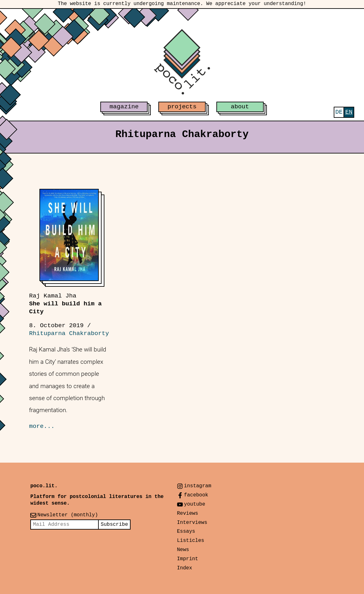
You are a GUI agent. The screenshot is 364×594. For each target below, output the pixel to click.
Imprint (188, 559)
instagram (197, 486)
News (183, 550)
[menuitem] (339, 112)
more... (42, 426)
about (240, 107)
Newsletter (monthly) (68, 515)
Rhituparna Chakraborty (69, 333)
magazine (124, 107)
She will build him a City (65, 304)
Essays (186, 531)
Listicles (191, 541)
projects (182, 107)
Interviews (192, 523)
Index (185, 568)
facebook (196, 495)
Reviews (188, 513)
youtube (194, 504)
